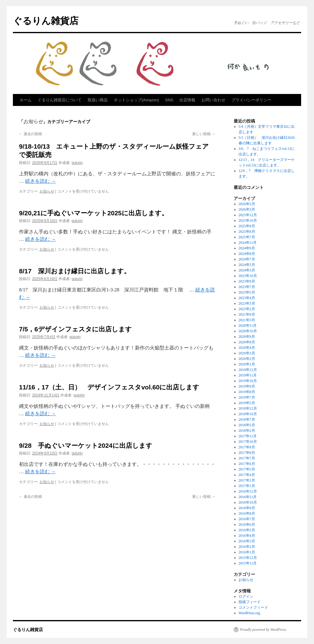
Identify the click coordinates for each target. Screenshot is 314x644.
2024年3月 (247, 270)
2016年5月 (247, 530)
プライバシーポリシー (251, 100)
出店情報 (187, 100)
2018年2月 (247, 431)
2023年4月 (247, 298)
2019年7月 (247, 397)
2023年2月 (247, 309)
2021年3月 (247, 320)
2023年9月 (247, 281)
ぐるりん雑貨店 (46, 21)
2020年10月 (248, 331)
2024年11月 (248, 243)
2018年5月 (247, 425)
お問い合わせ (213, 100)
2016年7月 (247, 519)
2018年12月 (248, 408)
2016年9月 (247, 508)
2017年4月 (247, 475)
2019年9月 (247, 386)
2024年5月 (247, 265)
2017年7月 (247, 458)
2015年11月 (248, 563)
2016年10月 (248, 502)
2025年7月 (247, 237)
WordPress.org (249, 613)
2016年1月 (247, 552)
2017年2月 (247, 480)
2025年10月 (248, 221)
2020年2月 (247, 359)
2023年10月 (248, 276)
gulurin (77, 163)
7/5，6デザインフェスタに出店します (75, 329)
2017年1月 (247, 486)
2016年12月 (248, 491)
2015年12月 (248, 558)
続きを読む (40, 181)
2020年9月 (247, 337)
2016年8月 (247, 513)
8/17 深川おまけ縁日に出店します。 (75, 271)
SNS (169, 100)
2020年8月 (247, 342)
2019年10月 (248, 381)
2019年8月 (247, 392)
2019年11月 (248, 375)
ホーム (26, 100)
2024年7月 (247, 259)
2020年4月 (247, 348)
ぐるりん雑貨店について (60, 100)
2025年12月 (248, 215)
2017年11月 (248, 436)
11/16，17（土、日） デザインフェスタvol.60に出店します (109, 387)
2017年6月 (247, 464)
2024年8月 (247, 254)
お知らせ (47, 191)
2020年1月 (247, 364)
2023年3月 (247, 303)
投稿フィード (250, 602)
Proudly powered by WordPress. (263, 630)
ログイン (246, 596)
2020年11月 (248, 326)
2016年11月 (248, 497)
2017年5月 (247, 469)
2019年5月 (247, 403)
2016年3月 (247, 541)
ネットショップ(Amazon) (136, 100)
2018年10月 (248, 414)
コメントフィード (253, 607)
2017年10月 (248, 442)
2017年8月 (247, 453)
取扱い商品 (98, 100)
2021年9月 (247, 314)
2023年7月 (247, 287)
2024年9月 (247, 248)
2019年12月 (248, 370)
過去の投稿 (31, 134)
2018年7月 (247, 420)
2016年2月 (247, 547)
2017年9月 (247, 447)
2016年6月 (247, 525)
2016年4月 (247, 536)
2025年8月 (247, 232)
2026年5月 (247, 204)
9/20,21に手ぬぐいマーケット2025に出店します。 (94, 213)
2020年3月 (247, 353)
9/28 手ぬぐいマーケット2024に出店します (86, 445)
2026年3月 (247, 209)
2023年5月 (247, 292)
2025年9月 (247, 226)
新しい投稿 (204, 134)
